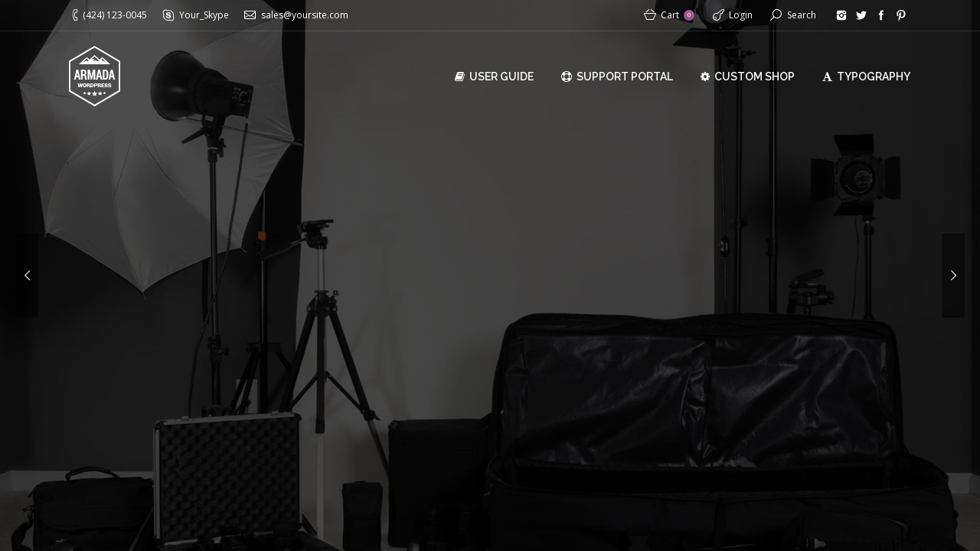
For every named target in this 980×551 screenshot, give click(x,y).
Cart (678, 15)
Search (802, 15)
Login (741, 15)
